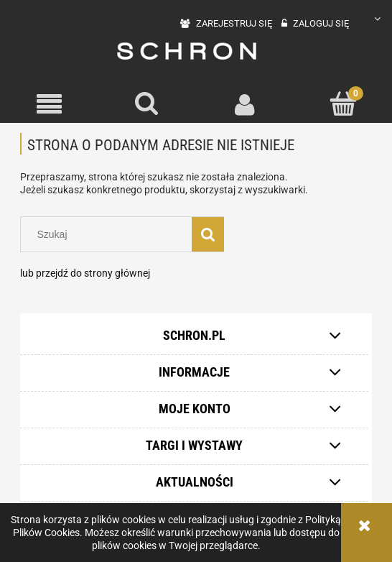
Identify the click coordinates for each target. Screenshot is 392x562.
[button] (49, 105)
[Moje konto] (245, 104)
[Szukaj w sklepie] (109, 234)
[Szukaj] (148, 103)
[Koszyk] (344, 103)
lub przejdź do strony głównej (85, 273)
